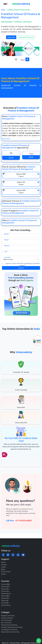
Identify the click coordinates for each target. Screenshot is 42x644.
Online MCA (5, 587)
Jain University (6, 623)
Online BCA (5, 598)
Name (7, 234)
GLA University (6, 620)
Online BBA (5, 596)
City (6, 251)
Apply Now (11, 37)
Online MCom (6, 594)
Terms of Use (6, 572)
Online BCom (6, 605)
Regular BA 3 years (21, 183)
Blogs (3, 569)
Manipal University (8, 616)
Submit (21, 268)
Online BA (5, 601)
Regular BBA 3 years (21, 191)
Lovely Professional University (12, 627)
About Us (5, 643)
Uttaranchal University (9, 625)
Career (4, 567)
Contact (4, 565)
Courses (8, 257)
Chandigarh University (9, 630)
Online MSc (5, 591)
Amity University (7, 618)
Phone (7, 246)
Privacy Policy (15, 643)
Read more (6, 139)
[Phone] (21, 248)
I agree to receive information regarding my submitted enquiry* (22, 264)
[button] (3, 555)
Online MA (5, 589)
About (3, 562)
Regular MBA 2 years (21, 175)
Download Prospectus (26, 37)
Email (7, 240)
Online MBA (5, 584)
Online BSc (5, 603)
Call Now (10, 521)
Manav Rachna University (10, 632)
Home (3, 10)
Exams (3, 574)
